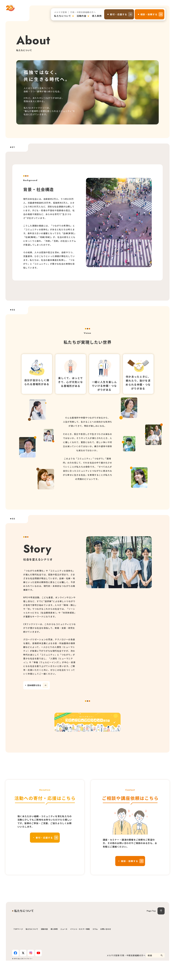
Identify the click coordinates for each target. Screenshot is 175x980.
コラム (95, 948)
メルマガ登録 (60, 12)
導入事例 (97, 16)
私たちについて (63, 16)
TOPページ (18, 948)
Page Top (151, 930)
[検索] (162, 975)
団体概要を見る (38, 685)
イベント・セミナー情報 (80, 948)
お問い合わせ (106, 948)
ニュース (64, 948)
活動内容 (81, 16)
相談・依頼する (149, 14)
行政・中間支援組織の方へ (83, 12)
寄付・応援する (118, 14)
